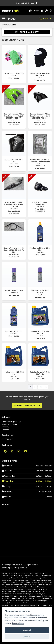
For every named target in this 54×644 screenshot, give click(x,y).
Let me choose (18, 623)
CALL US (45, 19)
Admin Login (7, 568)
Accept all (27, 630)
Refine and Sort (27, 32)
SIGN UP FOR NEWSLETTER (27, 406)
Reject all (27, 636)
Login (34, 3)
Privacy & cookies (20, 568)
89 (41, 387)
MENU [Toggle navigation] (9, 19)
